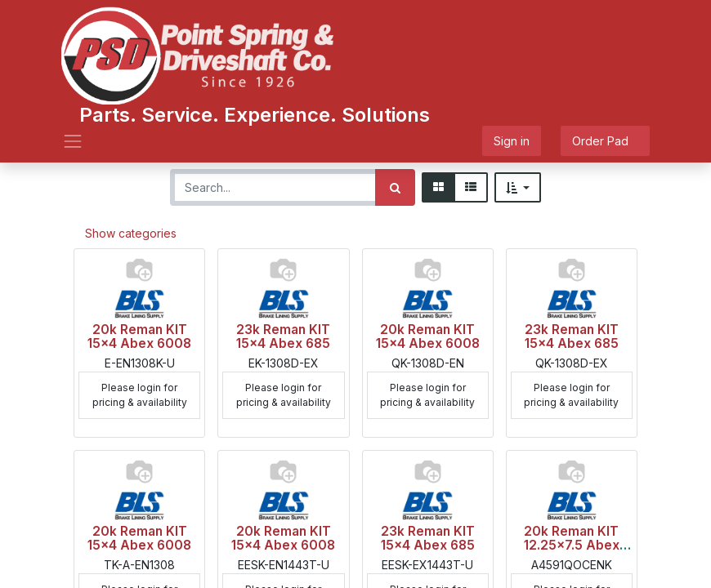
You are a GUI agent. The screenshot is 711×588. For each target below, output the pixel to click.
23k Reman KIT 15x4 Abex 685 (283, 336)
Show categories (131, 233)
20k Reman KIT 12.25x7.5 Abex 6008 (572, 545)
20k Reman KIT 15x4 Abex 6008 (139, 336)
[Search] (395, 187)
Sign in (512, 141)
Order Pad (605, 141)
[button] (518, 187)
